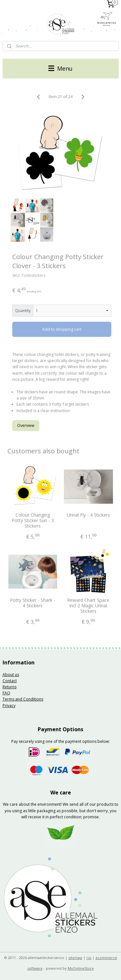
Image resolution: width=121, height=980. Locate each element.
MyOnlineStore (81, 968)
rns (14, 687)
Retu (7, 687)
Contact (10, 681)
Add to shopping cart (62, 329)
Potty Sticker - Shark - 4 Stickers (33, 603)
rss (89, 958)
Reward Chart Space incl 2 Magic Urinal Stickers (88, 606)
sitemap (75, 958)
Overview (26, 425)
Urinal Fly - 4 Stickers (88, 515)
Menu (60, 68)
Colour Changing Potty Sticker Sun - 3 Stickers (33, 520)
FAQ (6, 693)
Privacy (9, 706)
